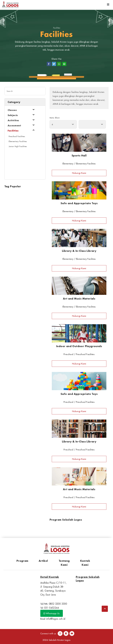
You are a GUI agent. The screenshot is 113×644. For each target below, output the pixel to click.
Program (22, 561)
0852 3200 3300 (58, 604)
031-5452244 (51, 608)
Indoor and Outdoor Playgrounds (79, 346)
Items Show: (55, 118)
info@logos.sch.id (56, 619)
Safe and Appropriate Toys (79, 203)
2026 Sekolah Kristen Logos (57, 640)
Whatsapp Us (52, 613)
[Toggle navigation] (108, 4)
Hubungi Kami (79, 173)
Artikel (43, 561)
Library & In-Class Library (79, 251)
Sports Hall (79, 155)
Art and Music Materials (79, 299)
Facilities (56, 28)
